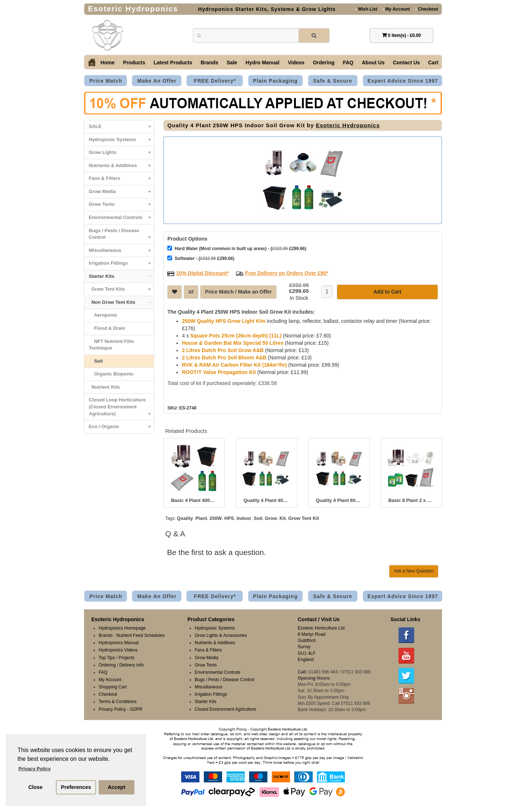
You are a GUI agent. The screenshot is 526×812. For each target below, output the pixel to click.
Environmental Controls (121, 218)
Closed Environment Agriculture (225, 709)
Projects (127, 657)
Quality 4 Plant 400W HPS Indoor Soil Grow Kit (266, 500)
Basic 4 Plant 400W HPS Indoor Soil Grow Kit (194, 500)
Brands (209, 63)
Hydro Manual (262, 63)
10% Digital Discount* (202, 272)
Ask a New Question (414, 570)
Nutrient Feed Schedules (141, 635)
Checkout (427, 9)
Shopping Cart (113, 686)
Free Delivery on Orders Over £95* (287, 272)
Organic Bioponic (111, 374)
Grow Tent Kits (121, 289)
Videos (296, 63)
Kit (283, 518)
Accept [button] (117, 787)
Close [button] (35, 787)
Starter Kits (121, 277)
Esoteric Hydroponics (348, 125)
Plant (201, 518)
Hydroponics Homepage (122, 627)
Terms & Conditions (118, 701)
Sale (232, 63)
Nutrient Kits (104, 387)
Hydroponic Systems (121, 140)
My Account (396, 9)
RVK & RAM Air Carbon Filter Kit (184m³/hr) (234, 364)
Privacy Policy (112, 709)
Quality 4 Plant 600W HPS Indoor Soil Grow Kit (339, 500)
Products (134, 63)
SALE (121, 127)
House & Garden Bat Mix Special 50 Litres (233, 342)
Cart (433, 63)
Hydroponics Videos (118, 649)
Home (108, 63)
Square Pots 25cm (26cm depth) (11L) (236, 335)
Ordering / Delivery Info (121, 664)
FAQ (348, 63)
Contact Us (407, 63)
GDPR (136, 709)
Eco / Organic (121, 427)
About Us (373, 63)
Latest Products (173, 63)
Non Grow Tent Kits (121, 303)
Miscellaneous (121, 251)
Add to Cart (387, 291)
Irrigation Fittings (121, 263)
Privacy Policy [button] (35, 769)
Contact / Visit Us (319, 619)
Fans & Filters (121, 179)
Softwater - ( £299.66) (201, 258)
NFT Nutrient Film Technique (111, 345)
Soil (96, 361)
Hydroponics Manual (119, 642)
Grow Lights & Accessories (221, 635)
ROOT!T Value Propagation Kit (219, 371)
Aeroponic (103, 315)
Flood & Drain (107, 328)
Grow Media (121, 192)
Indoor (244, 518)
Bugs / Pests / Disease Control (121, 236)
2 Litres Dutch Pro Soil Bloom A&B (224, 357)
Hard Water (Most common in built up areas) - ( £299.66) (237, 248)
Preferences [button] (76, 787)
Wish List (366, 9)
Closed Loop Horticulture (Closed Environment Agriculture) (121, 409)
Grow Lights (121, 153)
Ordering (324, 63)
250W (216, 518)
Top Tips (107, 657)
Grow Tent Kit (304, 518)
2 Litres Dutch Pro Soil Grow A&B (223, 350)
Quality (185, 518)
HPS (229, 518)
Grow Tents (121, 205)
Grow (271, 518)
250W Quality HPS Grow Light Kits (224, 320)
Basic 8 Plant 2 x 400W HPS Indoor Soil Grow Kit (411, 500)
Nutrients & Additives (121, 166)
